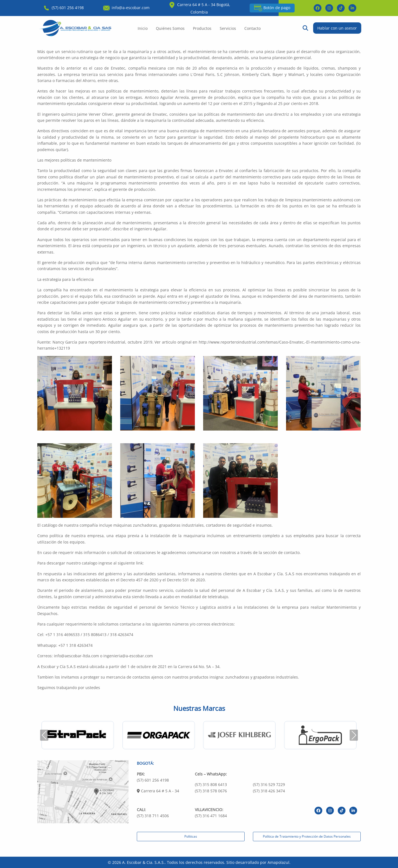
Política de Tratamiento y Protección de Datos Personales (307, 836)
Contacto (252, 28)
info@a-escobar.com (126, 8)
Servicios (228, 28)
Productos (202, 28)
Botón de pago (272, 8)
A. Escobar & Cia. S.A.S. (143, 862)
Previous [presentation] (44, 735)
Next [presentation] (354, 735)
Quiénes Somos (170, 28)
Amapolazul (278, 862)
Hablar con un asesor (337, 28)
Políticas (191, 836)
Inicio (143, 28)
